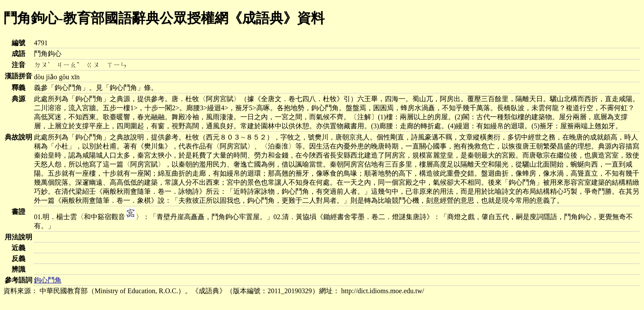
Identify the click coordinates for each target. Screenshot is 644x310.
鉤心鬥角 (48, 280)
